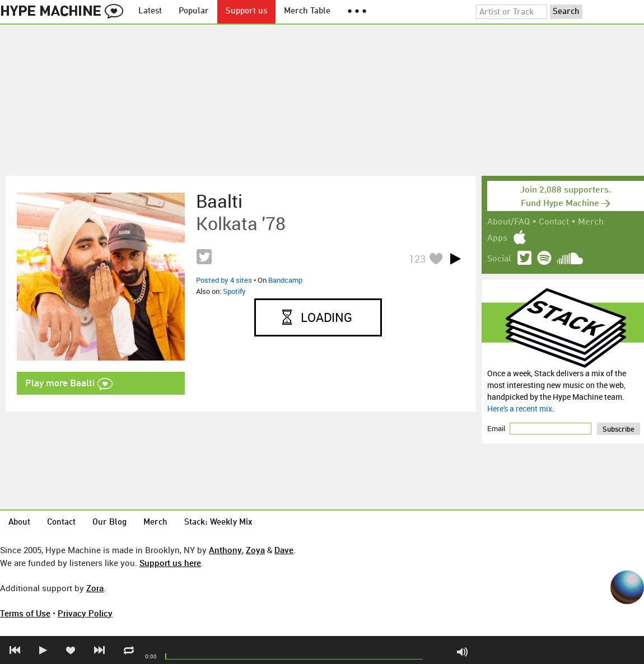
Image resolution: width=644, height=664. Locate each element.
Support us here (170, 563)
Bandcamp (285, 280)
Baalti (219, 201)
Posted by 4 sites (224, 280)
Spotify (234, 291)
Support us (246, 11)
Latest (150, 11)
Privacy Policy (85, 613)
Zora (95, 588)
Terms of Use (25, 613)
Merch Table (307, 11)
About (19, 523)
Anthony (225, 550)
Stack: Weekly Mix (218, 523)
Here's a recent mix (520, 408)
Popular (194, 11)
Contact (554, 222)
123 (417, 259)
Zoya (255, 550)
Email (497, 428)
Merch (591, 222)
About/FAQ (508, 222)
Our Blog (109, 523)
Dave (284, 550)
